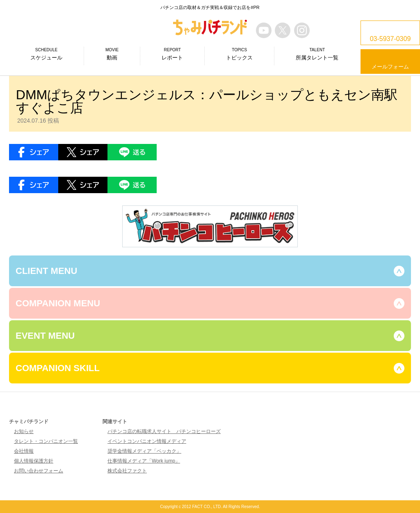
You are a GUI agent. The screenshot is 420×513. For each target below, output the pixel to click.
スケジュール (46, 54)
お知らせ (24, 431)
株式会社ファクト (127, 471)
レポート (172, 54)
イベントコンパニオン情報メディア (147, 441)
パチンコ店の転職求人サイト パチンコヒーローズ (164, 431)
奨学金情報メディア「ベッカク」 (144, 451)
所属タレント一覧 (317, 54)
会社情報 (24, 451)
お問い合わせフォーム (39, 471)
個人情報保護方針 (34, 461)
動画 (112, 54)
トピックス (239, 54)
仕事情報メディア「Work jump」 (144, 461)
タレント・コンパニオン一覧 (46, 441)
